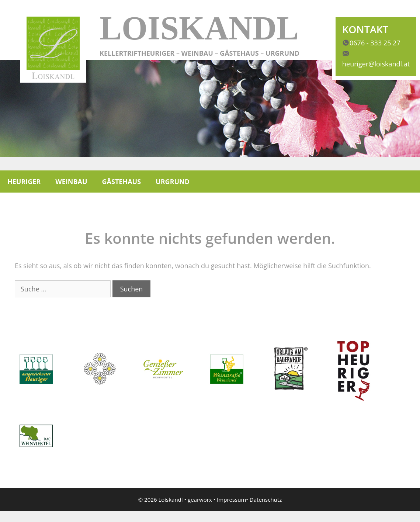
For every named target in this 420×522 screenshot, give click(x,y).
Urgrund (173, 182)
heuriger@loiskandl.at (376, 64)
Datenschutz (266, 499)
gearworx (200, 499)
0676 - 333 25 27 (375, 43)
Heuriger (24, 182)
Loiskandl (199, 28)
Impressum (231, 499)
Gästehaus (122, 182)
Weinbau (71, 182)
